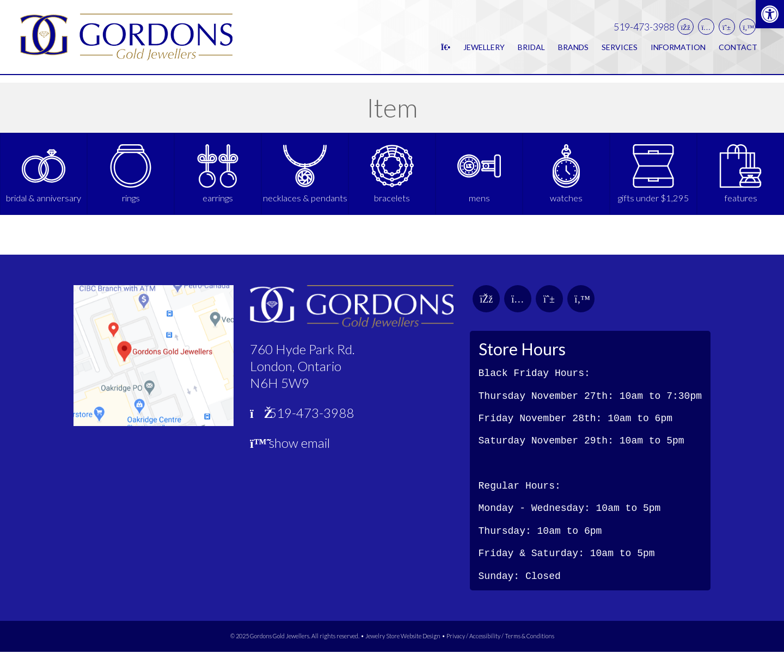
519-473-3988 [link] (644, 31)
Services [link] (620, 51)
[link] (770, 14)
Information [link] (678, 51)
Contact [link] (738, 51)
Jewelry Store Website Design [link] (403, 656)
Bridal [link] (531, 51)
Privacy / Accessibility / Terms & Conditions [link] (500, 656)
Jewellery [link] (484, 51)
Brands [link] (573, 51)
